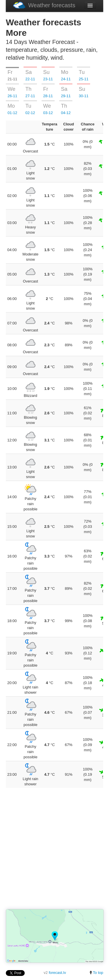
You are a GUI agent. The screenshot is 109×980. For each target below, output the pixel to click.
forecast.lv (57, 973)
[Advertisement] (54, 849)
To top (96, 973)
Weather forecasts (44, 5)
